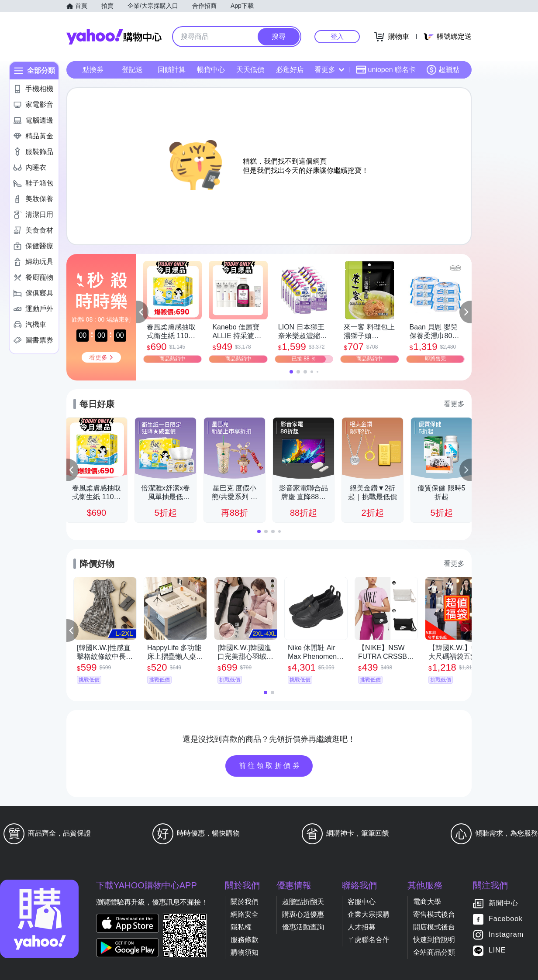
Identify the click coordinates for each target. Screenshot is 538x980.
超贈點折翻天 (303, 902)
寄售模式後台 (434, 914)
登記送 (132, 70)
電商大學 (427, 902)
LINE (497, 951)
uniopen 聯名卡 (386, 70)
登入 (337, 36)
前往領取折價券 (270, 766)
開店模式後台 (434, 927)
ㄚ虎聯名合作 (369, 940)
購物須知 (245, 952)
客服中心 (362, 902)
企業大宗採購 (369, 914)
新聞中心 (504, 903)
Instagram (506, 935)
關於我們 (245, 902)
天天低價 (250, 70)
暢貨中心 (211, 70)
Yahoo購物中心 (114, 37)
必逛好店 (290, 70)
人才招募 (362, 927)
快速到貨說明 (434, 940)
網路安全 (245, 914)
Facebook (506, 919)
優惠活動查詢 (303, 927)
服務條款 (245, 940)
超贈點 (443, 70)
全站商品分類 (434, 952)
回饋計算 (172, 70)
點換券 (93, 70)
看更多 (329, 70)
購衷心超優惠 (303, 914)
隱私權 (241, 927)
